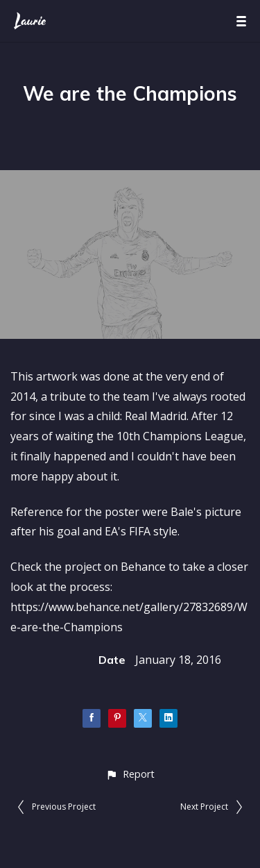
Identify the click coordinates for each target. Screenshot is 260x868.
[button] (130, 774)
